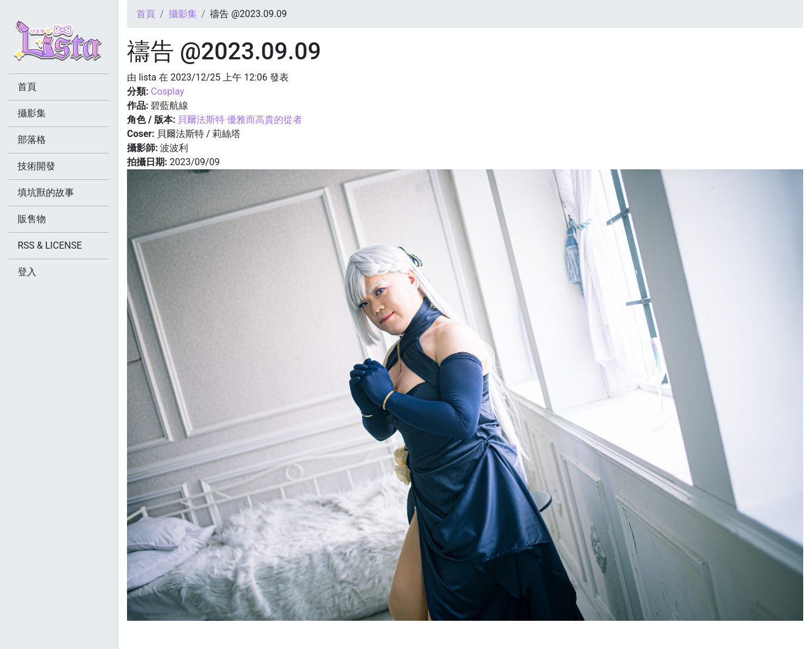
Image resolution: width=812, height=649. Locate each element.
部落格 (32, 140)
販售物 (32, 219)
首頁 (146, 14)
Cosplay (167, 91)
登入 (27, 272)
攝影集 (183, 14)
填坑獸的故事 (46, 193)
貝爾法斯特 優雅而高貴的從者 (240, 120)
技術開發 (36, 166)
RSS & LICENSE (50, 245)
